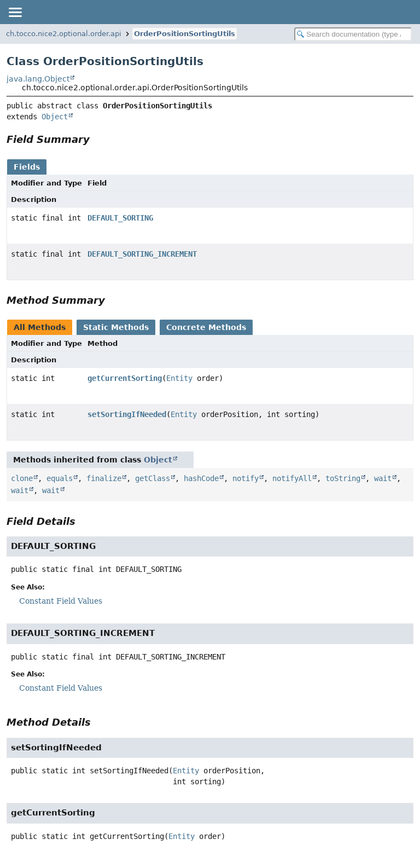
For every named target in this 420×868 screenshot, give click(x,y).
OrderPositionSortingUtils (185, 34)
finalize (104, 478)
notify (246, 478)
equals (60, 478)
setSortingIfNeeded (127, 414)
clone (22, 478)
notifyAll (292, 478)
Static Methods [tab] (116, 327)
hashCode (201, 478)
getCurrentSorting (125, 378)
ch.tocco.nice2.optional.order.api (64, 34)
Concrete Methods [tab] (206, 327)
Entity (179, 378)
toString (343, 478)
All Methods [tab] (40, 327)
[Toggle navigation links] (15, 12)
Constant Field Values (61, 601)
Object (55, 117)
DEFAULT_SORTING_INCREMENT (142, 254)
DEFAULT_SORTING (120, 218)
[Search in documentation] (353, 34)
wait (383, 478)
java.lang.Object (38, 79)
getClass (153, 478)
